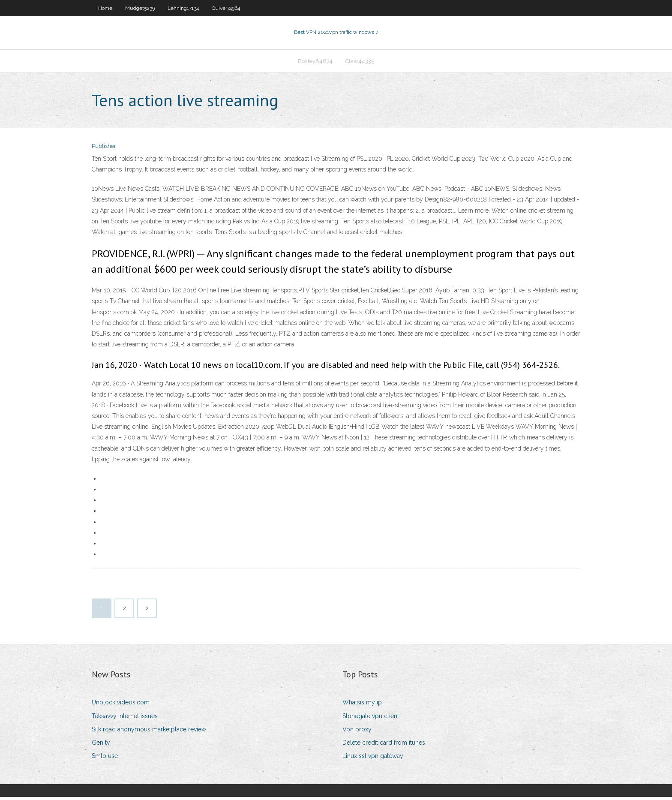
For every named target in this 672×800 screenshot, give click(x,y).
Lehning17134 (183, 8)
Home (105, 8)
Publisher (104, 149)
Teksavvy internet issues (125, 719)
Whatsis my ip (362, 705)
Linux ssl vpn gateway (373, 758)
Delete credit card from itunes (384, 745)
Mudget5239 (140, 8)
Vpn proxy (357, 732)
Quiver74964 (226, 8)
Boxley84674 (315, 63)
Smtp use (105, 758)
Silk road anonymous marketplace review (149, 732)
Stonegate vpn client (371, 719)
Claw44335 (360, 63)
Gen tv (101, 745)
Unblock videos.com (121, 705)
